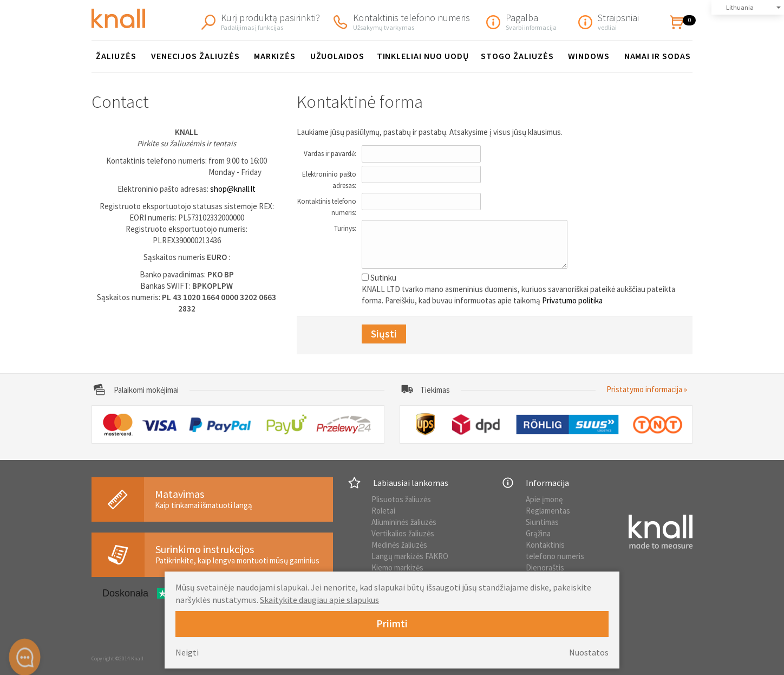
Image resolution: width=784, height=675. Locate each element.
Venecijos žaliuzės (195, 56)
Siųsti (384, 334)
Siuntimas (542, 522)
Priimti (392, 624)
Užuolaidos (338, 56)
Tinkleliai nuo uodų (423, 56)
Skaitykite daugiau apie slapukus (319, 600)
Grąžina (538, 533)
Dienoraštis (545, 567)
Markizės (275, 56)
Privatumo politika (572, 300)
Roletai (383, 511)
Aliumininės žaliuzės (404, 522)
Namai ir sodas (658, 56)
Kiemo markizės (397, 567)
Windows (589, 56)
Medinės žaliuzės (399, 545)
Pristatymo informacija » (647, 389)
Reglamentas (548, 511)
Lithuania (740, 7)
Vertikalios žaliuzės (403, 533)
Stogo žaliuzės (517, 56)
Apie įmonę (544, 499)
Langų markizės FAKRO (410, 556)
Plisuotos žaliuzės (401, 499)
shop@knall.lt (233, 189)
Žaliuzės (116, 56)
